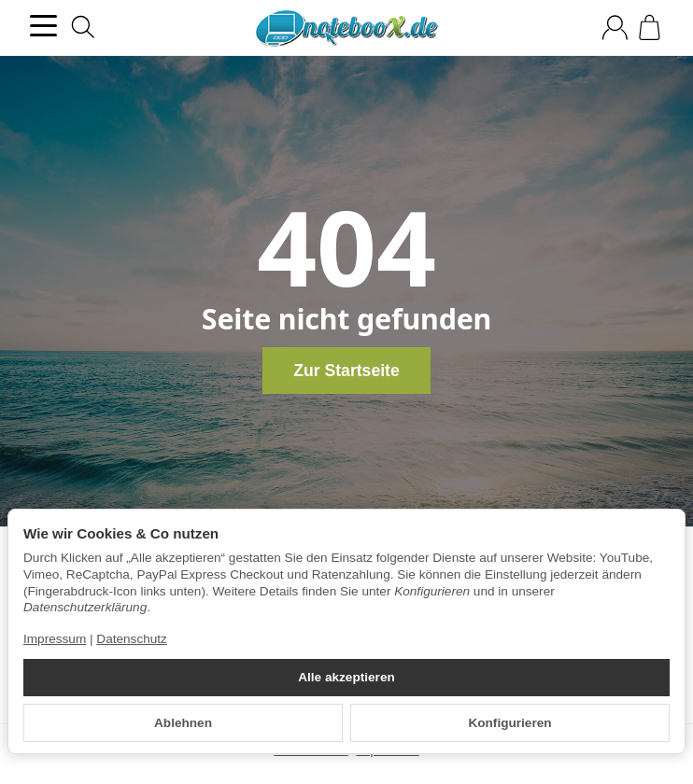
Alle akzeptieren (346, 677)
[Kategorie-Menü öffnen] (43, 26)
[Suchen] (83, 27)
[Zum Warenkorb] (650, 28)
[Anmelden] (615, 28)
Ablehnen (183, 723)
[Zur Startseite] (346, 28)
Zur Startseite (346, 371)
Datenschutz (132, 639)
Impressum (55, 639)
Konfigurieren (509, 723)
